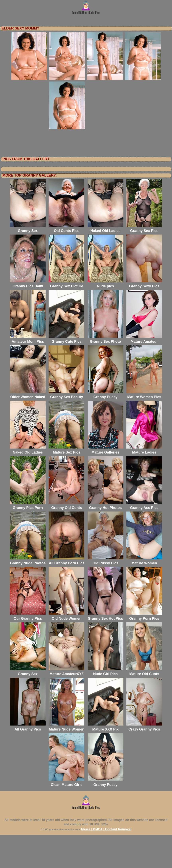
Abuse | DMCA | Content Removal (106, 862)
